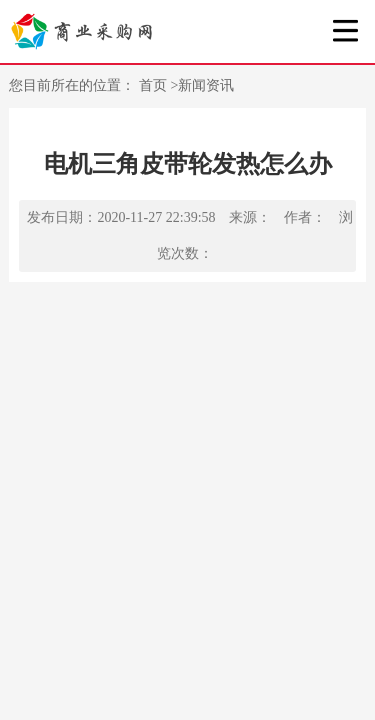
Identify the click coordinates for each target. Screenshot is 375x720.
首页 (155, 85)
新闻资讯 (206, 85)
